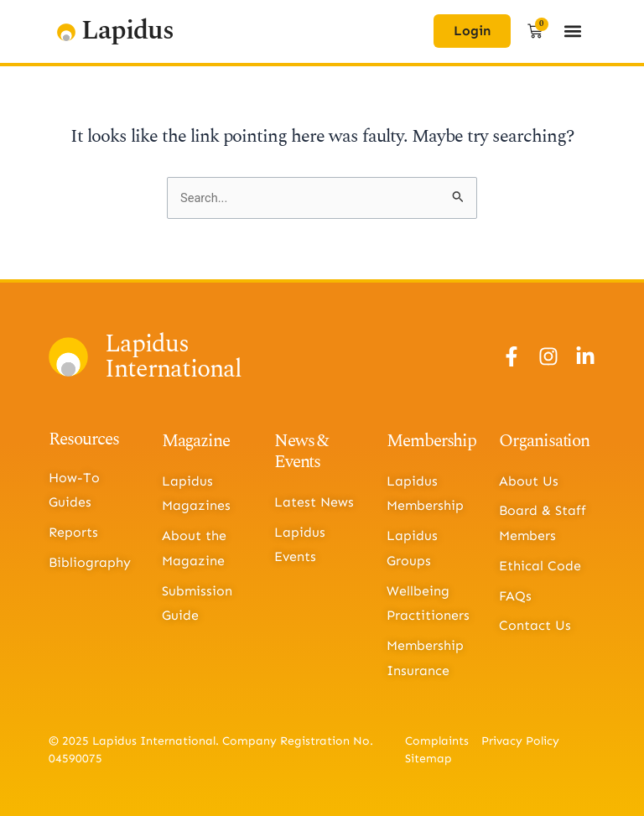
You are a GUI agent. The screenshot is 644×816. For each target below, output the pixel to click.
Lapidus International (173, 356)
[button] (573, 31)
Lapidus (127, 31)
